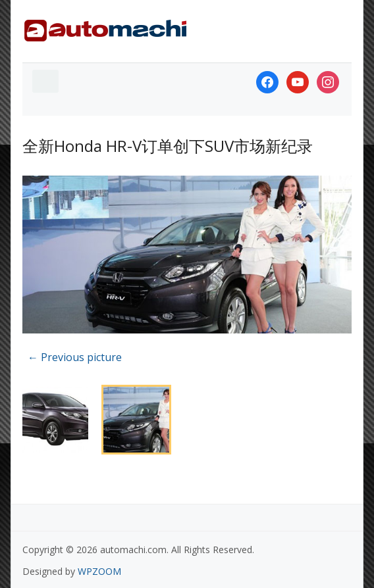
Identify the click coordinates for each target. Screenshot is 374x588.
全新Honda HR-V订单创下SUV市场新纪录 (168, 146)
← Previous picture (75, 357)
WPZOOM (99, 571)
